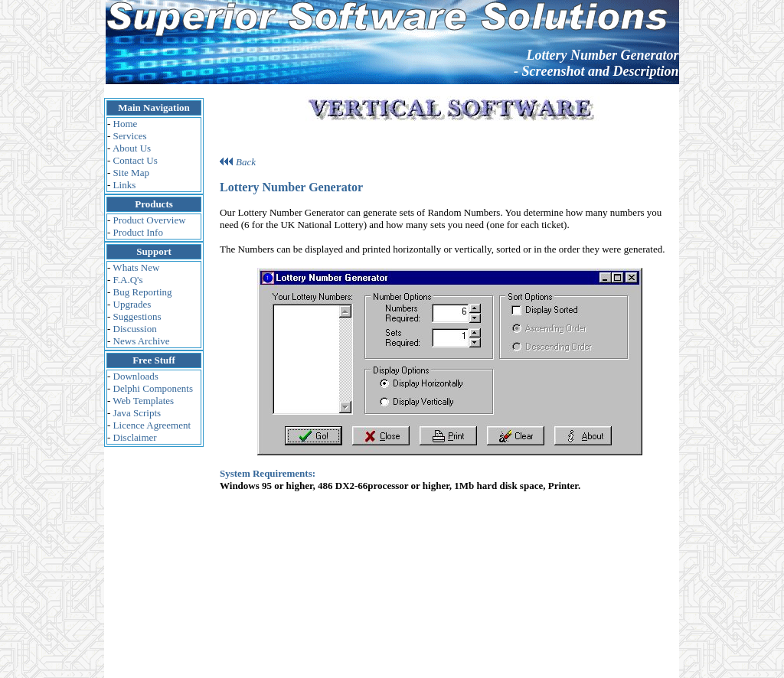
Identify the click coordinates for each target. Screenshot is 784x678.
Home (126, 124)
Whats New (136, 267)
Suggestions (137, 316)
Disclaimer (135, 437)
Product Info (138, 232)
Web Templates (143, 401)
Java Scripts (137, 413)
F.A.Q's (128, 280)
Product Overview (150, 220)
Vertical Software (543, 591)
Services (130, 136)
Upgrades (132, 304)
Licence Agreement (152, 425)
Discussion (135, 329)
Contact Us (136, 160)
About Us (132, 148)
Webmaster (472, 591)
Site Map (131, 173)
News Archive (142, 341)
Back (246, 149)
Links (125, 185)
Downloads (136, 376)
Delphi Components (153, 388)
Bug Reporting (143, 292)
